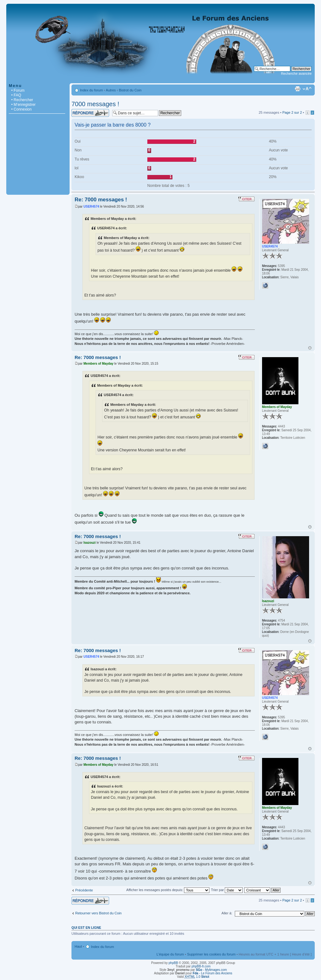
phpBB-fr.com (201, 966)
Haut (310, 348)
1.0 (197, 977)
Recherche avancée (296, 73)
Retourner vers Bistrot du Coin (98, 913)
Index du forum (91, 90)
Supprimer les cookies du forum (211, 954)
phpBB (173, 963)
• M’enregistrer (24, 105)
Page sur (292, 112)
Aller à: (227, 913)
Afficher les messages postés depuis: (168, 890)
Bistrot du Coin (130, 90)
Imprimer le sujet (297, 89)
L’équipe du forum (170, 954)
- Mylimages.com (211, 970)
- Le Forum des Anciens (213, 973)
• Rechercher (22, 100)
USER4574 (91, 207)
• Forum (18, 90)
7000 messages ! (95, 104)
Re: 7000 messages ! (101, 200)
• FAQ (16, 95)
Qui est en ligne (86, 928)
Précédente (84, 890)
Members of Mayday (98, 364)
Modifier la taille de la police (307, 89)
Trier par (227, 890)
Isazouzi (89, 543)
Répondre (90, 113)
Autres (111, 90)
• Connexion (21, 109)
